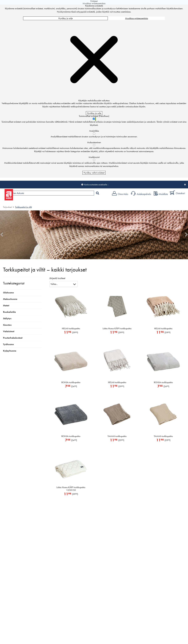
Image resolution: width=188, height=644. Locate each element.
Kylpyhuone (10, 351)
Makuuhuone (10, 299)
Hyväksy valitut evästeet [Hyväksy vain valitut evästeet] (94, 173)
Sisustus (7, 325)
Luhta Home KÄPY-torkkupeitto (117, 328)
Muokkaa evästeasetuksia (137, 18)
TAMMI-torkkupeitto (117, 436)
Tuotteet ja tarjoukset (29, 201)
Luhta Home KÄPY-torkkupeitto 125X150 (71, 489)
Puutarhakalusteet (13, 338)
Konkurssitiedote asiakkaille (96, 185)
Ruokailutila (9, 312)
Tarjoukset (7, 207)
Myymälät (52, 201)
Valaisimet (9, 331)
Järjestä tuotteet (57, 278)
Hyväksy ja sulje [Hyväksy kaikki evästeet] (66, 18)
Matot (6, 306)
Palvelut (68, 201)
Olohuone (8, 293)
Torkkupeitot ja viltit (23, 207)
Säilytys (7, 318)
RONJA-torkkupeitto (71, 382)
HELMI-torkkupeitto (71, 328)
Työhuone (8, 344)
